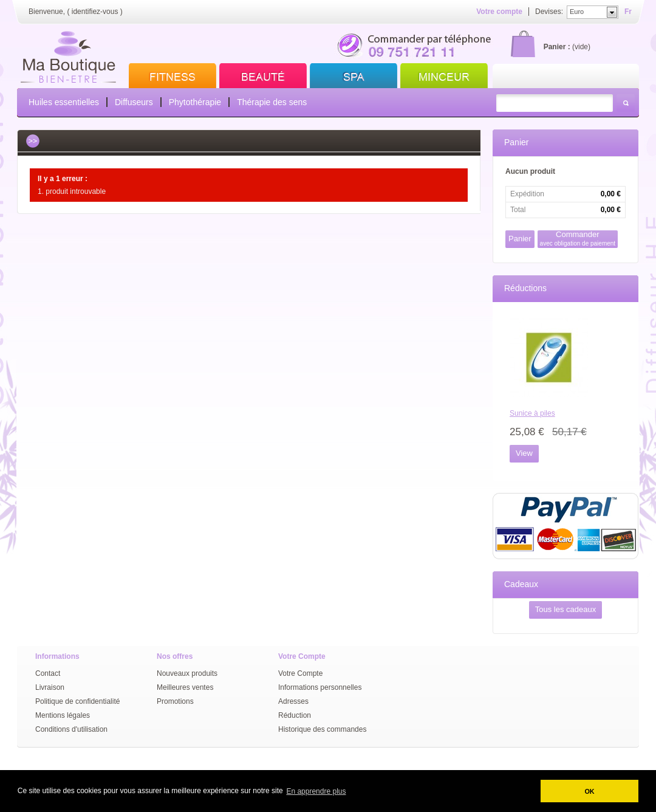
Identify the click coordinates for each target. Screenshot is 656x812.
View (524, 453)
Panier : (557, 47)
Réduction (295, 715)
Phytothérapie (195, 102)
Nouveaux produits (187, 673)
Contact (48, 673)
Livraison (50, 687)
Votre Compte (300, 673)
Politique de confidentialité (77, 701)
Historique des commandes (322, 729)
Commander (578, 239)
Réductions (525, 288)
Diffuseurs (134, 102)
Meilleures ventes (185, 687)
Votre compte (499, 12)
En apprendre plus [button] (316, 791)
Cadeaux (521, 584)
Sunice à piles (532, 413)
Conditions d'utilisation (71, 729)
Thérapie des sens (272, 102)
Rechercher (626, 103)
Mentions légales (63, 715)
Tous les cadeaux (565, 609)
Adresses (293, 701)
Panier (516, 142)
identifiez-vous (95, 12)
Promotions (175, 701)
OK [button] (589, 791)
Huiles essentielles (64, 102)
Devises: (549, 12)
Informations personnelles (320, 687)
